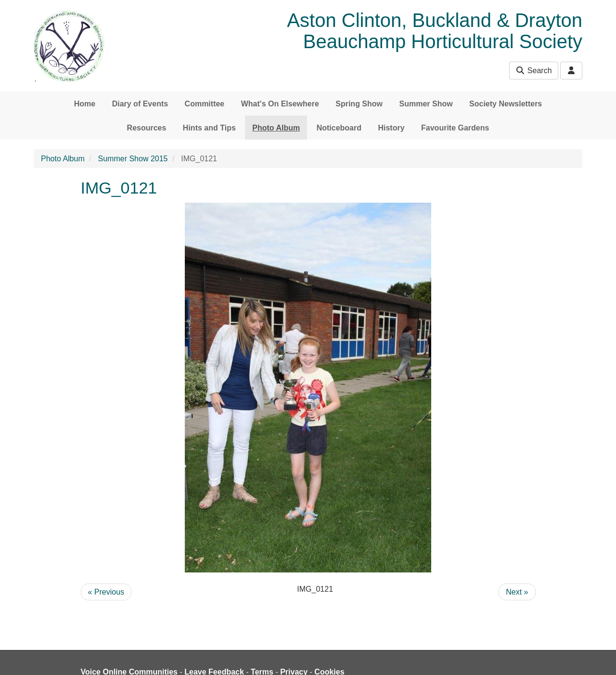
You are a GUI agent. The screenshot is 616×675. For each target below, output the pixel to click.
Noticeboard (339, 128)
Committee (205, 104)
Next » (517, 592)
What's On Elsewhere (280, 104)
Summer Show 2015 (133, 159)
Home (85, 104)
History (391, 128)
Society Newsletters (506, 104)
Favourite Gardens (455, 128)
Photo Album (276, 128)
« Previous (106, 592)
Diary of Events (140, 104)
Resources (147, 128)
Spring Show (359, 104)
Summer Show (426, 104)
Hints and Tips (209, 128)
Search (533, 71)
